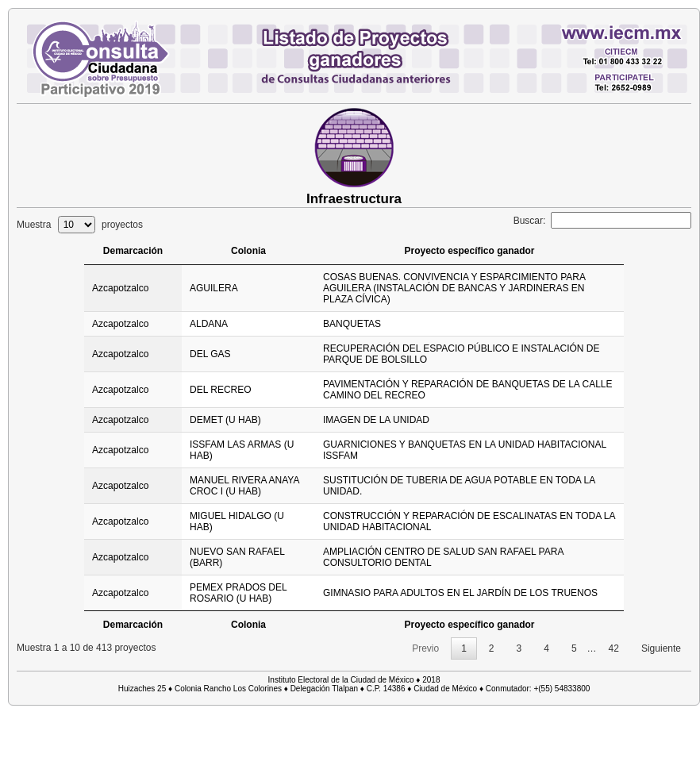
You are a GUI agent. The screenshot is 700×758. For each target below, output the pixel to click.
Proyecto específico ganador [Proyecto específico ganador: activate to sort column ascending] (472, 251)
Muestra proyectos (80, 225)
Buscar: (602, 221)
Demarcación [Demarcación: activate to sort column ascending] (131, 251)
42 (614, 648)
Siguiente (661, 648)
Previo (425, 648)
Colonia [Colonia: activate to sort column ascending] (250, 251)
